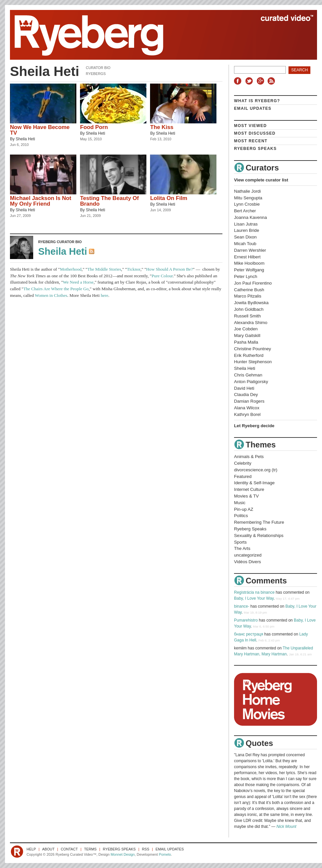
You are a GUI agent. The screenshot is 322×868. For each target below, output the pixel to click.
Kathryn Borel (247, 414)
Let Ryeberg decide (254, 426)
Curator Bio (98, 68)
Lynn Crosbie (247, 204)
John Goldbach (249, 309)
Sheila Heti (25, 139)
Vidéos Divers (247, 562)
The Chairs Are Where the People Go (56, 289)
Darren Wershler (250, 250)
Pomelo (165, 854)
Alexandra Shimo (251, 323)
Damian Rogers (249, 401)
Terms (90, 849)
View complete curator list (261, 180)
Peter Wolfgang (249, 270)
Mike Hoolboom (249, 263)
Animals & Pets (249, 457)
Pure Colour (162, 276)
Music (240, 503)
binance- (242, 606)
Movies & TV (246, 496)
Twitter (250, 81)
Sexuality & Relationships (259, 535)
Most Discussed (255, 133)
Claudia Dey (246, 395)
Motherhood (71, 269)
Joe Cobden (246, 329)
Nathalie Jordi (247, 191)
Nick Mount (286, 827)
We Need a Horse (78, 282)
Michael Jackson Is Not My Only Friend (41, 201)
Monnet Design (123, 854)
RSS (272, 81)
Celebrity (243, 463)
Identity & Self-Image (254, 483)
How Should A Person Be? (169, 269)
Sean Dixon (245, 237)
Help (31, 849)
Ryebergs (96, 74)
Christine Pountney (252, 349)
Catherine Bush (249, 290)
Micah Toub (245, 244)
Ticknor (134, 269)
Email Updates (253, 108)
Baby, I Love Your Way (254, 598)
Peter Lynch (246, 276)
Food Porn (94, 127)
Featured (243, 476)
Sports (240, 542)
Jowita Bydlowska (251, 303)
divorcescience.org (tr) (256, 470)
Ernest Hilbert (247, 257)
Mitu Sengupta (248, 198)
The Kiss (162, 127)
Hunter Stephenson (253, 362)
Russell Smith (247, 316)
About (48, 849)
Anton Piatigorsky (251, 382)
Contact (69, 849)
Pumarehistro (246, 620)
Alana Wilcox (247, 408)
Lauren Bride (247, 230)
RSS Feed (92, 252)
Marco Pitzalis (248, 296)
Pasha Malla (246, 342)
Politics (241, 516)
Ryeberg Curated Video (157, 35)
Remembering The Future (259, 522)
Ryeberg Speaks (255, 149)
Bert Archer (245, 211)
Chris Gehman (248, 375)
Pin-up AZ (244, 509)
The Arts (242, 548)
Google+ (261, 81)
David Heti (244, 388)
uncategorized (248, 555)
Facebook (239, 81)
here (104, 295)
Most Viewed (250, 126)
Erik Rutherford (249, 355)
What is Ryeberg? (257, 101)
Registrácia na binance (254, 592)
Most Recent (251, 141)
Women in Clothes (51, 295)
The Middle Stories (104, 269)
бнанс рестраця (249, 634)
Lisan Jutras (246, 224)
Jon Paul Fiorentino (253, 283)
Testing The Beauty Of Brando (109, 201)
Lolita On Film (169, 198)
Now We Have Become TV (40, 130)
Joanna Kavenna (250, 217)
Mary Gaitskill (247, 335)
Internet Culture (249, 489)
